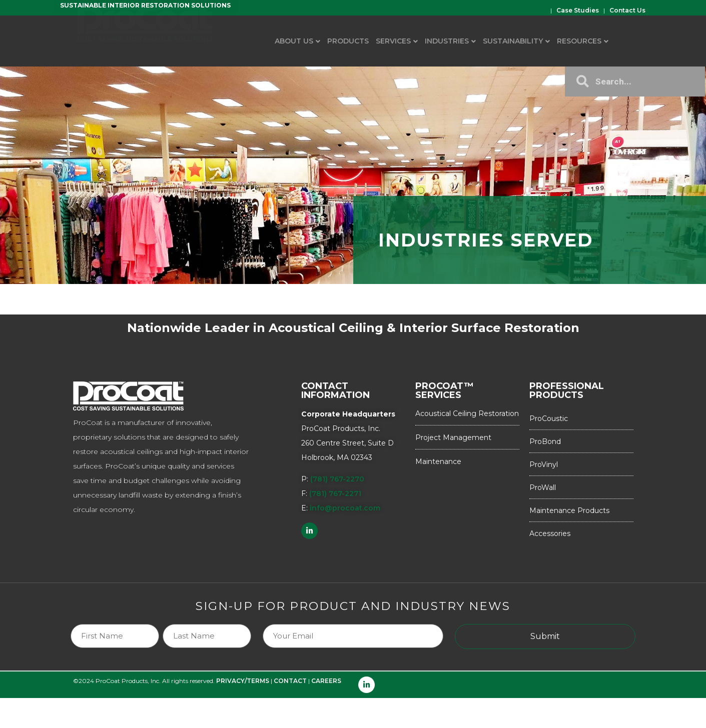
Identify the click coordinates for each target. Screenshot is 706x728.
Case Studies (578, 10)
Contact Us (627, 10)
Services (393, 41)
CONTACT (290, 681)
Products (348, 41)
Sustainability (513, 41)
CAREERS (326, 681)
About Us (294, 41)
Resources (579, 41)
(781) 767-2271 (335, 493)
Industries (447, 41)
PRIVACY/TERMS (243, 681)
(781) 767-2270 (337, 479)
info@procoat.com (345, 508)
